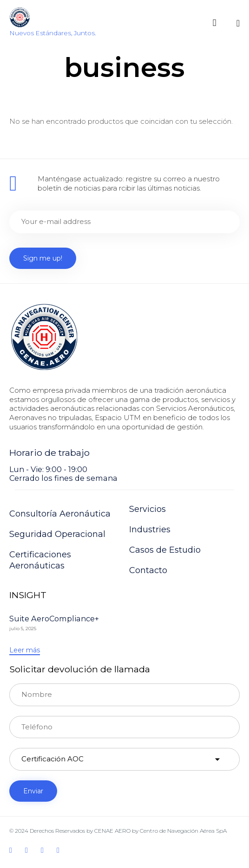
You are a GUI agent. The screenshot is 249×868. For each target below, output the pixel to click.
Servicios (147, 509)
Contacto (148, 570)
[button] (25, 651)
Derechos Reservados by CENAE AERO (80, 831)
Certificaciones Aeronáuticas (40, 560)
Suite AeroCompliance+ (54, 619)
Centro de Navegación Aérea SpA (183, 831)
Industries (150, 530)
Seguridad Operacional (57, 534)
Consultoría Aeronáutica (60, 514)
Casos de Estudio (165, 550)
